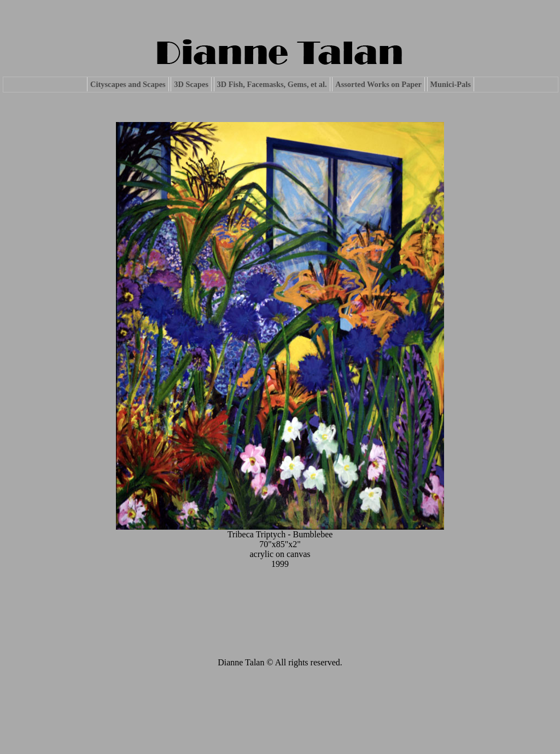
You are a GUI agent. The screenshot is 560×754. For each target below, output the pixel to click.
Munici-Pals (451, 84)
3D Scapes (191, 84)
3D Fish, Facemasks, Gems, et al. (272, 84)
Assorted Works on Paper (378, 84)
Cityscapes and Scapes (128, 84)
